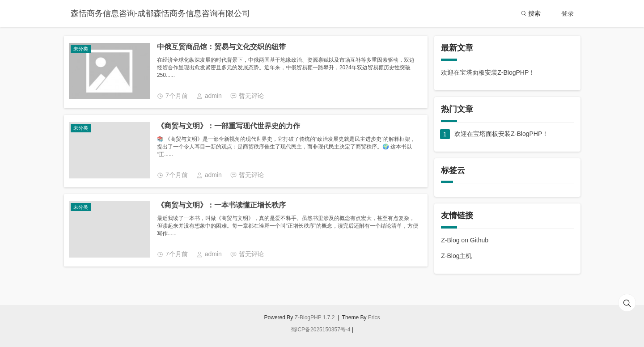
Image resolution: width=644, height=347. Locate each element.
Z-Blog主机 (456, 256)
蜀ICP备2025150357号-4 (320, 330)
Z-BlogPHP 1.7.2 (315, 317)
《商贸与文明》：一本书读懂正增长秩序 (221, 205)
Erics (374, 317)
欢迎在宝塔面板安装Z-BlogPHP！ (488, 72)
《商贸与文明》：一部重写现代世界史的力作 (229, 126)
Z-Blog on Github (465, 240)
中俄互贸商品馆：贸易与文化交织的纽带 (221, 47)
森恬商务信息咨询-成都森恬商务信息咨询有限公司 (161, 13)
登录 (568, 13)
